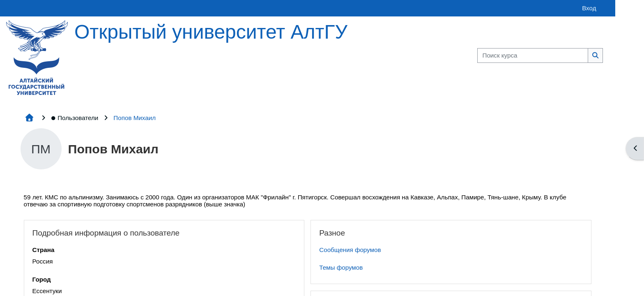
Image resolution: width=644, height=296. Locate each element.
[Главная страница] (36, 57)
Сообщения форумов (299, 250)
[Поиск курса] (431, 56)
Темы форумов (290, 267)
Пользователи (74, 118)
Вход (488, 8)
